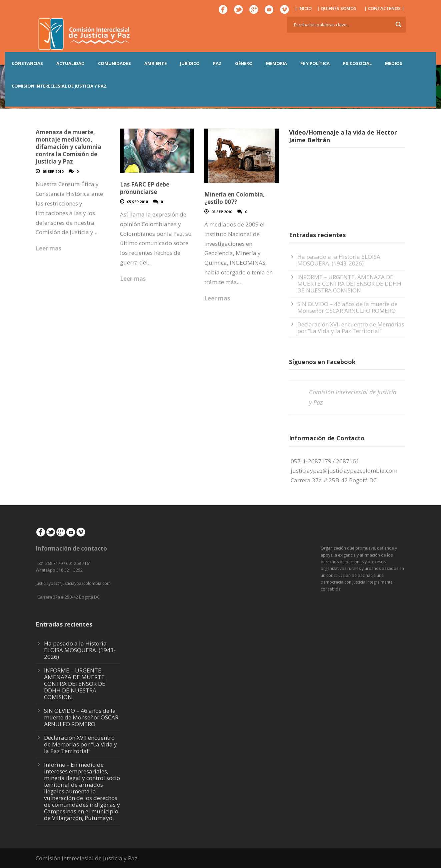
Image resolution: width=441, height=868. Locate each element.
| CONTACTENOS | (384, 8)
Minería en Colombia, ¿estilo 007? (234, 198)
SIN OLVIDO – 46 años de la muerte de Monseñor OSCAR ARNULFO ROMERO (347, 307)
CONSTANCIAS (27, 63)
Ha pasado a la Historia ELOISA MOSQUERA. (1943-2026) (339, 260)
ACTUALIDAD (70, 63)
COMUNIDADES (114, 63)
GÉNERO (244, 63)
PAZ (217, 63)
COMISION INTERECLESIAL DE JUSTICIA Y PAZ (59, 86)
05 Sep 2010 (53, 171)
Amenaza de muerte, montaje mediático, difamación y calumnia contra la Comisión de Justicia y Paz (68, 147)
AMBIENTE (155, 63)
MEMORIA (276, 63)
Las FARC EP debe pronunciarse (145, 188)
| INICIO (303, 8)
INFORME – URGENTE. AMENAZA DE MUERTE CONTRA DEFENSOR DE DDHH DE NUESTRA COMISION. (349, 284)
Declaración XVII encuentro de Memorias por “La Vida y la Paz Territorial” (351, 328)
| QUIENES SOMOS (337, 8)
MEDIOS (394, 63)
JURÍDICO (190, 63)
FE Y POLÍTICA (315, 63)
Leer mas (48, 248)
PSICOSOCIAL (357, 63)
